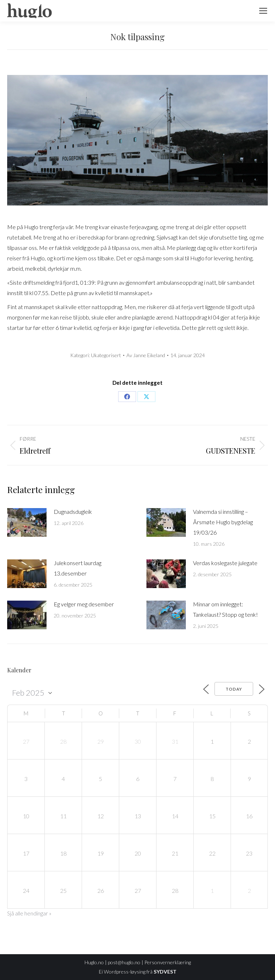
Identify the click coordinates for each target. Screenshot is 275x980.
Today (234, 689)
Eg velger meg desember (84, 604)
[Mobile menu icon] (263, 11)
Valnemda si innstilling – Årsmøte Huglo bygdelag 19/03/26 (223, 522)
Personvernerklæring (168, 962)
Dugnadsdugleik (73, 512)
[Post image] (27, 522)
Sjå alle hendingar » (29, 913)
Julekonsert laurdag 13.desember (78, 568)
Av (146, 355)
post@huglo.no (124, 962)
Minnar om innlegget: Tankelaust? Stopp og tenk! (225, 609)
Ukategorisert (106, 355)
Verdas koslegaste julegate (225, 563)
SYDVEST (165, 972)
